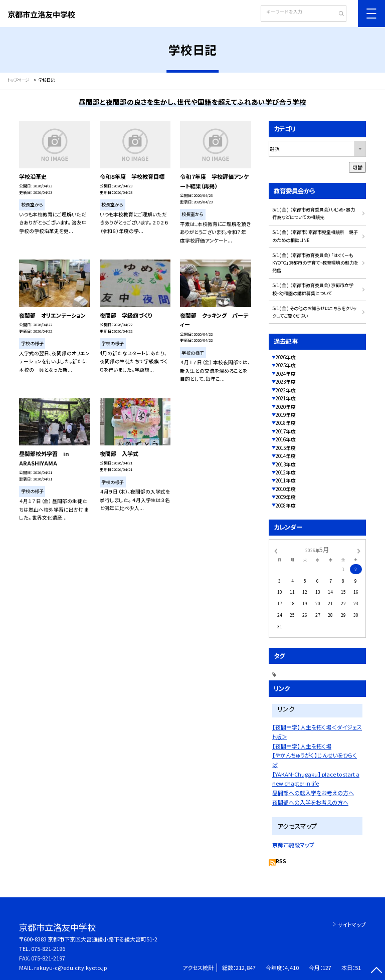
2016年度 (286, 439)
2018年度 (286, 423)
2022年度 (286, 390)
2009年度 (286, 497)
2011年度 (286, 480)
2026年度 (286, 357)
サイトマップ (352, 924)
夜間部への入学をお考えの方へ (310, 802)
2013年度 (286, 464)
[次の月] (359, 550)
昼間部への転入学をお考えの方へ (313, 793)
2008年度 (286, 506)
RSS (281, 861)
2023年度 (286, 382)
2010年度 (286, 489)
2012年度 (286, 472)
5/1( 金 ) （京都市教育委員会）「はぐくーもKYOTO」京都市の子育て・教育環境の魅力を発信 (315, 263)
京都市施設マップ (293, 845)
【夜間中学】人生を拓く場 (302, 746)
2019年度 (286, 415)
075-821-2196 (48, 948)
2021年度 (286, 398)
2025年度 (286, 365)
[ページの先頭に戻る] (376, 971)
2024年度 (286, 374)
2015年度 (286, 448)
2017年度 (286, 431)
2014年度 (286, 456)
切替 (357, 167)
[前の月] (276, 550)
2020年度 (286, 407)
